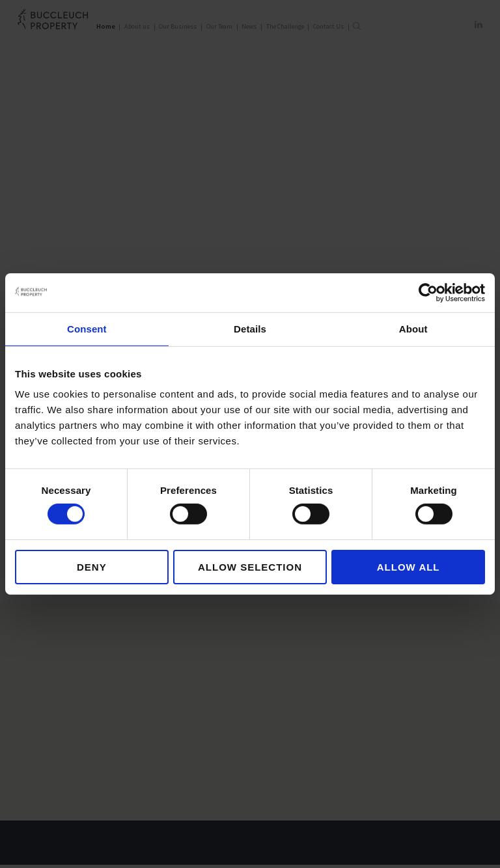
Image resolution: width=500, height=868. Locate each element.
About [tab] (413, 329)
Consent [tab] (87, 329)
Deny (92, 567)
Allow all (409, 567)
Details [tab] (250, 329)
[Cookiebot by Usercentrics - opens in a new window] (428, 293)
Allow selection (250, 567)
